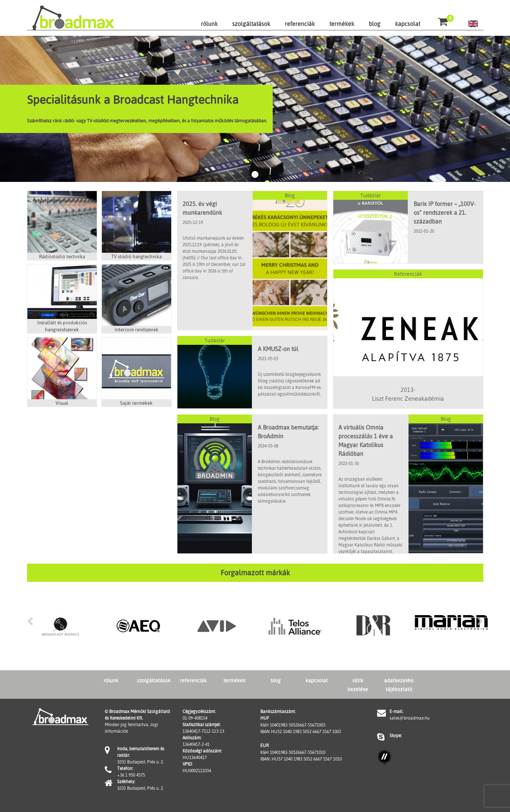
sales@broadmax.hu (410, 718)
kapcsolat (408, 24)
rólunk (209, 24)
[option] (61, 626)
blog (375, 24)
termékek (342, 24)
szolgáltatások (251, 24)
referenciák (300, 24)
